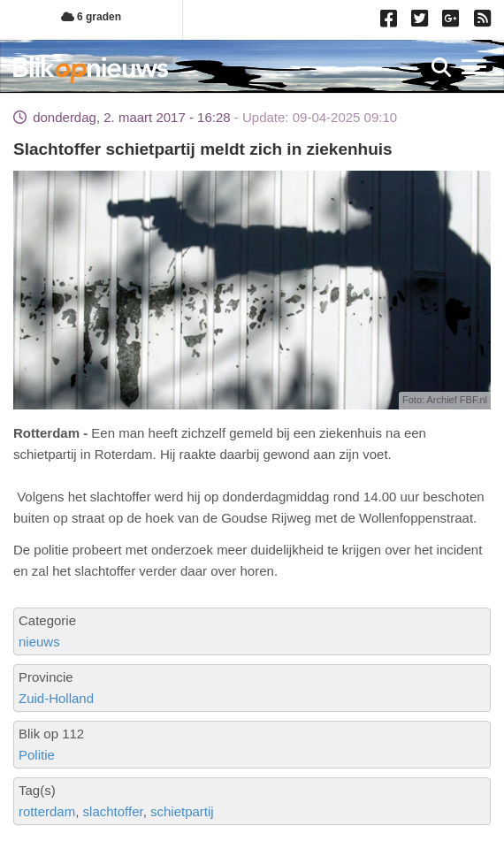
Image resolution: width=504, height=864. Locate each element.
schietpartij (182, 811)
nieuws (39, 642)
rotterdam (47, 811)
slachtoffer (113, 811)
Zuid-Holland (56, 698)
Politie (37, 755)
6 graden (91, 17)
